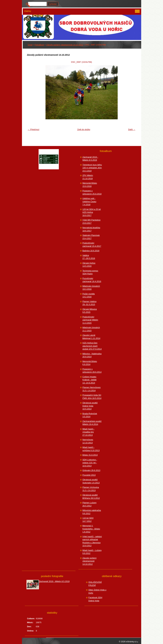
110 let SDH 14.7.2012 (88, 520)
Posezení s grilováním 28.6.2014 (92, 371)
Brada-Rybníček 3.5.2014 (90, 415)
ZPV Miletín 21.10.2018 (88, 177)
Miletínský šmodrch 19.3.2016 (91, 288)
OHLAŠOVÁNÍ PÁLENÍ (95, 584)
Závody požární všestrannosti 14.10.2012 (65, 45)
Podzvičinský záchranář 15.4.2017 (92, 245)
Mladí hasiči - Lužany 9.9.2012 (92, 552)
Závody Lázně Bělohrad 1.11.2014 (91, 337)
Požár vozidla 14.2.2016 (89, 295)
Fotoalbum (39, 45)
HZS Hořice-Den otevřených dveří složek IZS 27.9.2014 (92, 346)
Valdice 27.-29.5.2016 (89, 257)
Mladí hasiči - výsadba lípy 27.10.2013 (89, 432)
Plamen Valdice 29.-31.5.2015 (90, 303)
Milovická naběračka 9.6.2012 (92, 512)
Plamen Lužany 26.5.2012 (90, 504)
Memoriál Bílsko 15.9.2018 (90, 185)
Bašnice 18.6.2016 (91, 251)
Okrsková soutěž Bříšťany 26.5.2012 (91, 497)
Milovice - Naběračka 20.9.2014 (92, 355)
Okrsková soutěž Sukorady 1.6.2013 (91, 481)
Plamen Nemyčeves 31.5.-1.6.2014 (92, 389)
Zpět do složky (84, 129)
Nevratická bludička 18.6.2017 (91, 229)
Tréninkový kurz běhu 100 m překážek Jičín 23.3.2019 (92, 168)
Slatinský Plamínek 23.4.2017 (91, 237)
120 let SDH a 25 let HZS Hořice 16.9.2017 (92, 212)
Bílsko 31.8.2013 (90, 455)
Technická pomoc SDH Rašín (90, 272)
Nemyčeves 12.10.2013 (88, 441)
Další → (132, 129)
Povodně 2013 (89, 475)
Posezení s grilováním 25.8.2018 (92, 192)
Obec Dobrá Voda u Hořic (97, 591)
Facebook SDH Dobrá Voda (95, 599)
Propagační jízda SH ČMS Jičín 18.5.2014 (92, 397)
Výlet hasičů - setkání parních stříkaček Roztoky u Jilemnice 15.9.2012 (92, 541)
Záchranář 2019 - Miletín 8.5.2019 (90, 159)
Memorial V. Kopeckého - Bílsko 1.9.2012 (91, 529)
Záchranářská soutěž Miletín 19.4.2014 (92, 423)
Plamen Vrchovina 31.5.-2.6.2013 (91, 489)
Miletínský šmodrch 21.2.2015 (91, 329)
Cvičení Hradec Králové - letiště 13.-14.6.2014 (90, 380)
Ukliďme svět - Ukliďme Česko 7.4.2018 (89, 201)
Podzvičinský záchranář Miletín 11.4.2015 (90, 320)
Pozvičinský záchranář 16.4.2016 (92, 280)
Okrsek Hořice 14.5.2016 (89, 265)
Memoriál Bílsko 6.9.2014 (90, 363)
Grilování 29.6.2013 (91, 470)
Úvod (30, 45)
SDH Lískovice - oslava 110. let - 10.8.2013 (90, 463)
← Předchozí (34, 129)
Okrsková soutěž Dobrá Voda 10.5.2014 (90, 406)
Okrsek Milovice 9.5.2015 (90, 311)
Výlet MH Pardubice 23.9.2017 (92, 221)
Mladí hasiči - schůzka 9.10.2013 (91, 449)
